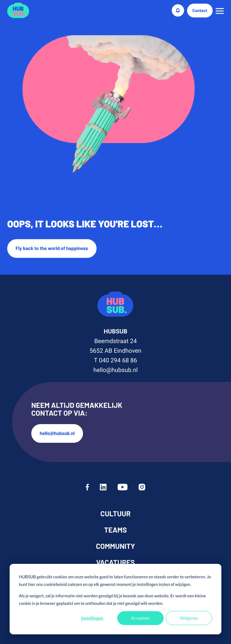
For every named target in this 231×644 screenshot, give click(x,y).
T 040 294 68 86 (115, 360)
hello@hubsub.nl (115, 370)
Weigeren (189, 618)
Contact (200, 10)
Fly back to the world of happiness (52, 248)
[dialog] (115, 599)
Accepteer (141, 618)
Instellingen (92, 618)
